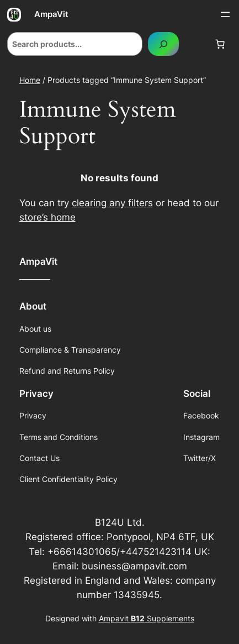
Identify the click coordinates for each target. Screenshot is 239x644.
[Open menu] (225, 14)
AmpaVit (51, 14)
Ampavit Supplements (147, 618)
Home (30, 80)
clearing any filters (112, 203)
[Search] (163, 44)
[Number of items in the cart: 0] (220, 44)
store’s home (47, 217)
